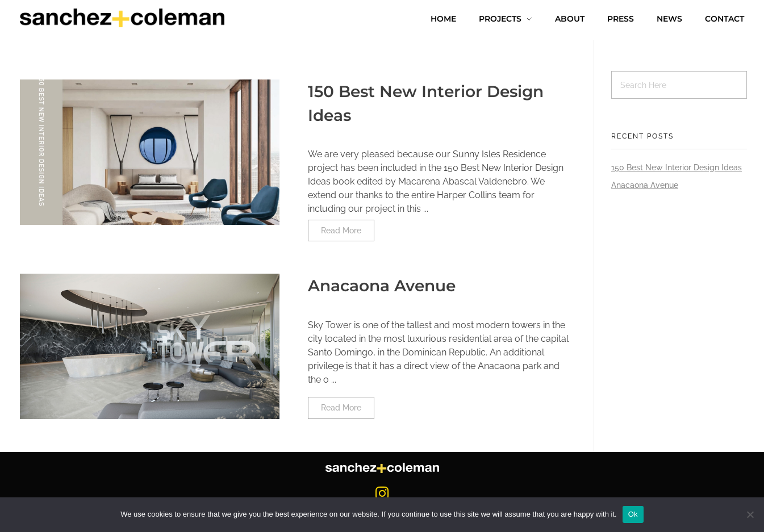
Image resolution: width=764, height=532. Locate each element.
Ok (633, 514)
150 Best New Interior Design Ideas (677, 167)
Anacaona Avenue (382, 286)
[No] (750, 514)
